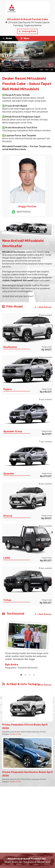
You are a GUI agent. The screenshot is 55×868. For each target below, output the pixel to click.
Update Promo (16, 734)
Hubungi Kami (27, 31)
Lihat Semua (43, 307)
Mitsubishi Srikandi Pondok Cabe (28, 19)
